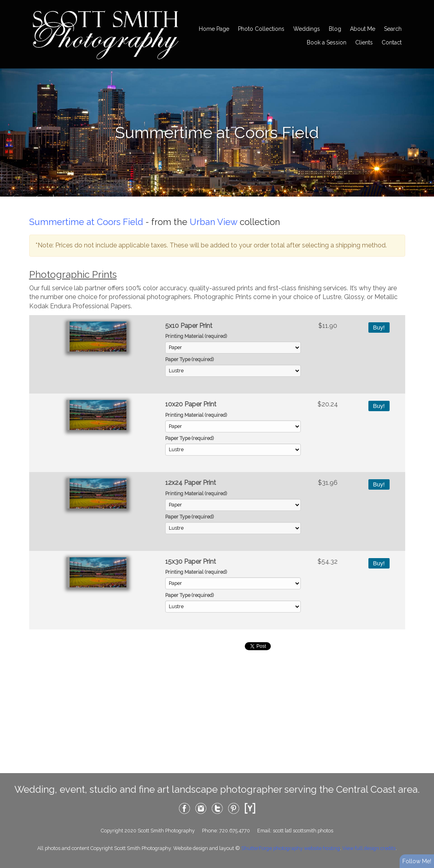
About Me (363, 29)
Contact (392, 42)
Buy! (379, 328)
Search (393, 29)
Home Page (214, 29)
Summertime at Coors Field (86, 222)
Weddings (307, 29)
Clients (364, 42)
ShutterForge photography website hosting (291, 848)
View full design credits (369, 848)
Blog (335, 29)
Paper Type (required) (190, 359)
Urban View (213, 222)
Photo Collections (261, 29)
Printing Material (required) (196, 336)
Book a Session (327, 42)
